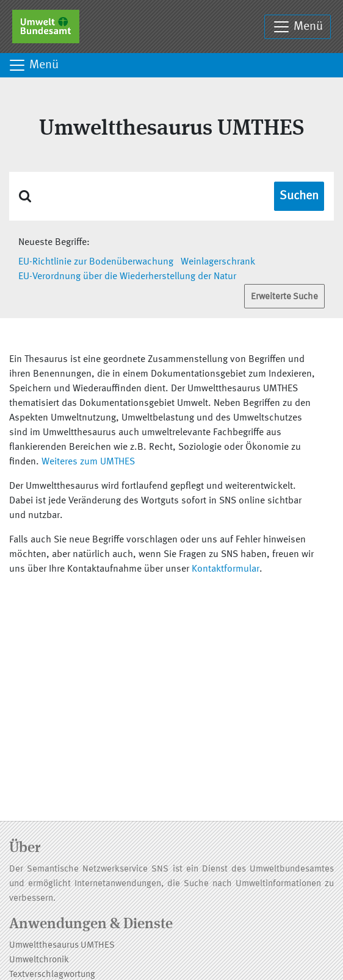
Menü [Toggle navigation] (298, 27)
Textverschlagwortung (52, 975)
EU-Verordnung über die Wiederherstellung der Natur (127, 277)
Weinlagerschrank (218, 262)
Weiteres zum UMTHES (88, 462)
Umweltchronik (39, 960)
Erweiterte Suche (284, 297)
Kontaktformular (226, 569)
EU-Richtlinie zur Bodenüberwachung (96, 262)
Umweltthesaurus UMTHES (62, 946)
